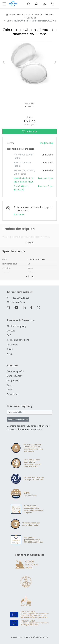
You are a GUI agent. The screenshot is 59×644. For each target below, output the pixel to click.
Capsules (31, 18)
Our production (15, 376)
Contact (11, 331)
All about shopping (16, 326)
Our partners (13, 380)
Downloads (13, 394)
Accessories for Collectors (41, 15)
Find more (19, 214)
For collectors (18, 15)
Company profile (15, 371)
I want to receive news (18, 419)
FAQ (9, 335)
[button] (6, 62)
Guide (10, 349)
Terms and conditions (18, 340)
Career (10, 385)
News (10, 390)
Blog (9, 354)
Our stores (12, 344)
